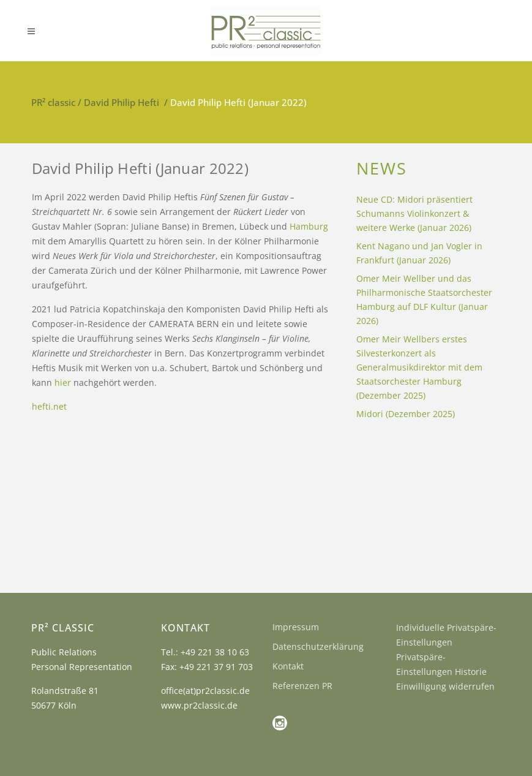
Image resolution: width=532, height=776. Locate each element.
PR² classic (53, 102)
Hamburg (309, 226)
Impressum (296, 627)
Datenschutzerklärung (318, 646)
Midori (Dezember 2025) (406, 414)
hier (63, 382)
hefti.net (49, 406)
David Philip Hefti (122, 102)
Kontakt (288, 666)
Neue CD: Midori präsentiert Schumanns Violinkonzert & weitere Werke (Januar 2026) (414, 213)
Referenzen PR (302, 686)
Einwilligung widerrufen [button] (445, 686)
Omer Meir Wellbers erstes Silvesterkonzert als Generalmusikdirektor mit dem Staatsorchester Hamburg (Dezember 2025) (419, 367)
